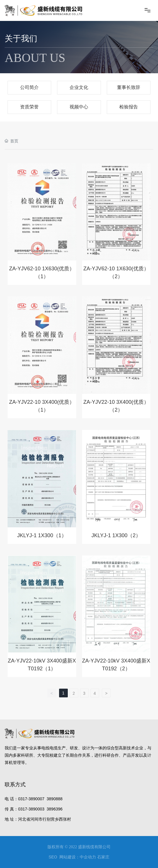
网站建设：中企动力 (78, 857)
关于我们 (21, 39)
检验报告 (129, 107)
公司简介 (29, 87)
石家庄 (103, 857)
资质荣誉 (29, 107)
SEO (53, 857)
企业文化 (79, 87)
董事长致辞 (129, 87)
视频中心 (79, 107)
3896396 (55, 809)
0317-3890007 (31, 799)
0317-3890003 (31, 809)
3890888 (55, 799)
